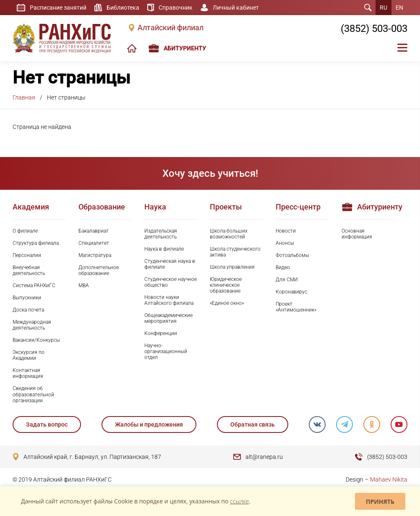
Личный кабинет (236, 8)
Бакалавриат (94, 231)
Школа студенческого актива (235, 252)
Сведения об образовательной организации (33, 394)
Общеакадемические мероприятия (168, 318)
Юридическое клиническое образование (226, 285)
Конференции (161, 333)
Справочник (176, 8)
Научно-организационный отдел (166, 351)
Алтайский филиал (171, 28)
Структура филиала (36, 243)
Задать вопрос (47, 424)
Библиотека (123, 8)
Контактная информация (28, 373)
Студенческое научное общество (171, 282)
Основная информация (357, 234)
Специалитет (94, 243)
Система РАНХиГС (34, 286)
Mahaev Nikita (389, 479)
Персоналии (27, 255)
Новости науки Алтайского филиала (169, 300)
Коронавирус (291, 292)
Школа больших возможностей (229, 234)
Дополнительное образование (99, 270)
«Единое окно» (227, 303)
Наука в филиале (164, 249)
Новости (286, 231)
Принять (380, 502)
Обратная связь (253, 424)
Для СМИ (287, 280)
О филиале (25, 231)
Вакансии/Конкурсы (36, 340)
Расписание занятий (58, 8)
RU (383, 8)
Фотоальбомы (292, 255)
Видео (283, 267)
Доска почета (28, 310)
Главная (24, 97)
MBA (84, 286)
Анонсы (285, 243)
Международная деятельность (32, 325)
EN (399, 8)
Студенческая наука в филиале (170, 264)
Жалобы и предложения (149, 424)
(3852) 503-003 (374, 29)
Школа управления (232, 267)
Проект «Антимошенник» (296, 307)
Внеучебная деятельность (29, 270)
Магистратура (95, 255)
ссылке (239, 501)
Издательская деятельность (161, 234)
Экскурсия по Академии (29, 355)
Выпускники (27, 298)
